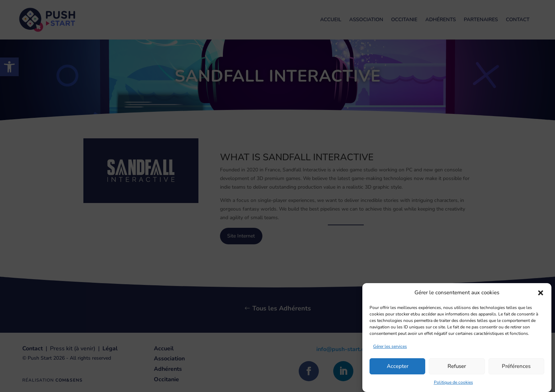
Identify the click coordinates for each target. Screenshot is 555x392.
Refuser (457, 372)
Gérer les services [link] (390, 352)
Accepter (398, 372)
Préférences (516, 372)
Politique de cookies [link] (453, 388)
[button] (541, 298)
